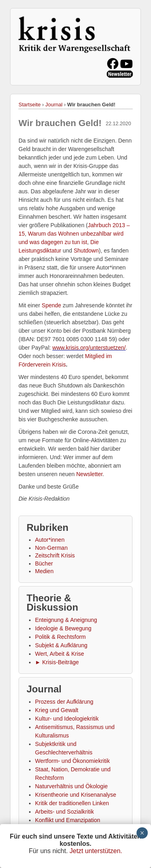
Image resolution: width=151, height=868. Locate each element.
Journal (54, 105)
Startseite (30, 105)
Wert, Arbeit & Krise (60, 654)
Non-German (51, 548)
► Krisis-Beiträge (57, 662)
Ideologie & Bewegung (63, 628)
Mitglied (95, 356)
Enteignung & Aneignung (66, 620)
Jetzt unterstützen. (96, 851)
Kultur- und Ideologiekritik (67, 719)
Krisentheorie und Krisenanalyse (76, 795)
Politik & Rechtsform (60, 637)
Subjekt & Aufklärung (61, 645)
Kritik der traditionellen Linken (72, 803)
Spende (52, 305)
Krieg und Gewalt (57, 710)
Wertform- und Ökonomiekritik (72, 761)
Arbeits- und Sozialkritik (64, 812)
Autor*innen (50, 540)
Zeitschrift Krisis (55, 555)
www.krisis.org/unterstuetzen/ (89, 348)
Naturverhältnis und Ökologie (71, 786)
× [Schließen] (142, 833)
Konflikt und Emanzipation (68, 820)
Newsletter (89, 474)
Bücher (44, 563)
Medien (44, 571)
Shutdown (86, 251)
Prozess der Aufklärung (64, 702)
